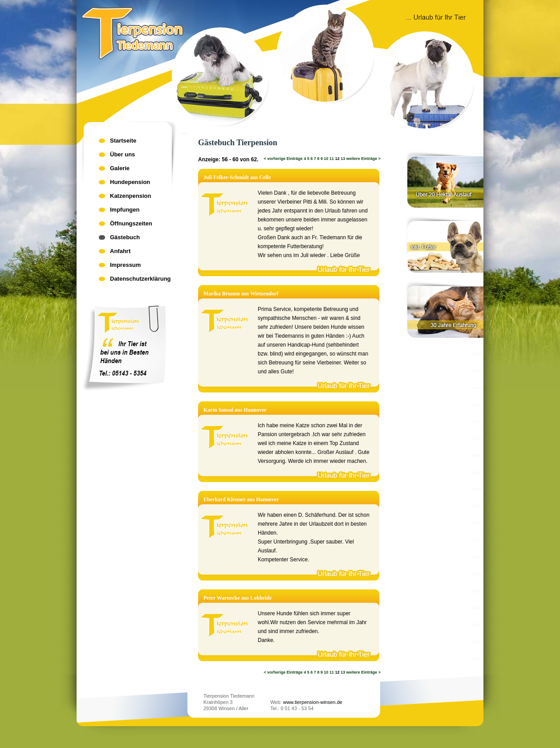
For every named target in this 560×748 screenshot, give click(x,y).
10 (326, 159)
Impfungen (125, 210)
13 (343, 159)
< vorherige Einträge (283, 159)
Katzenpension (130, 196)
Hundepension (130, 182)
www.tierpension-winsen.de (313, 702)
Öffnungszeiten (131, 223)
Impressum (125, 265)
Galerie (120, 168)
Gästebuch (125, 237)
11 (332, 159)
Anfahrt (120, 251)
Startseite (123, 141)
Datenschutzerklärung (140, 279)
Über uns (122, 154)
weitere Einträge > (363, 159)
